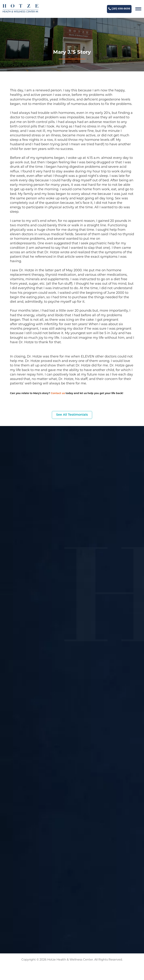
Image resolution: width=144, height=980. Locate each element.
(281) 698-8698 (119, 9)
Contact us (58, 393)
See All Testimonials (72, 415)
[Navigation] (138, 9)
